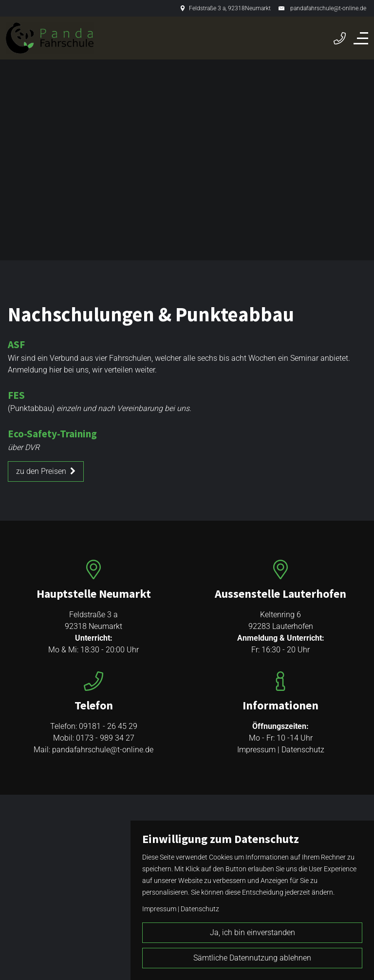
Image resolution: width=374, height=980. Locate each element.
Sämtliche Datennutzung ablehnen (252, 958)
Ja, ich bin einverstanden (252, 932)
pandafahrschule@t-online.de (328, 8)
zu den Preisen (46, 471)
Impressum (256, 750)
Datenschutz (303, 750)
